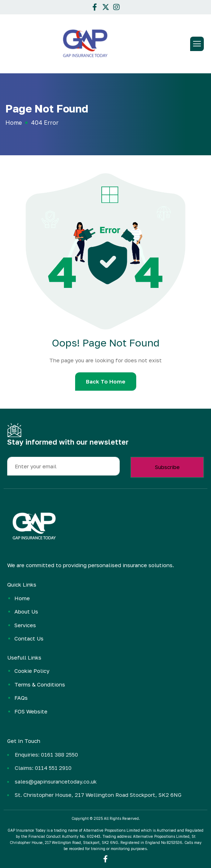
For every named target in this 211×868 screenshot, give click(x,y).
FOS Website (31, 711)
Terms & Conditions (40, 684)
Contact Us (29, 638)
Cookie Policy (32, 671)
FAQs (21, 698)
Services (25, 625)
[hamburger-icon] (197, 44)
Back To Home (106, 381)
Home (22, 598)
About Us (26, 611)
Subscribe (167, 467)
